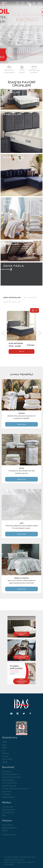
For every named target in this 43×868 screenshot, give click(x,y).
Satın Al (22, 351)
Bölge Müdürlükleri (10, 828)
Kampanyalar (8, 807)
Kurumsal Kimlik (9, 810)
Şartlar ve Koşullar (10, 862)
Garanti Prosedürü (9, 786)
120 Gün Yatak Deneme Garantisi (15, 789)
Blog (4, 815)
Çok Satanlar (12, 298)
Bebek (5, 762)
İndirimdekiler (12, 302)
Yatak (5, 742)
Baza (4, 745)
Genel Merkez (8, 825)
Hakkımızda (7, 771)
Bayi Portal (7, 792)
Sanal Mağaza (8, 812)
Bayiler (5, 831)
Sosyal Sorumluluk (10, 783)
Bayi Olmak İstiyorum (11, 774)
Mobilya (6, 753)
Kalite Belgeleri (8, 780)
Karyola (5, 756)
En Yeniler (30, 298)
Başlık (5, 748)
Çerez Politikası (9, 864)
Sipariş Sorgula (8, 797)
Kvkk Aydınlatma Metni (11, 777)
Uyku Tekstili (7, 759)
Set (4, 751)
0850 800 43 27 (9, 835)
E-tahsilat (6, 794)
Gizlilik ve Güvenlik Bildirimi (25, 862)
